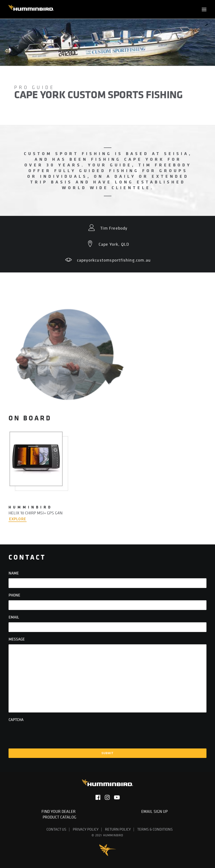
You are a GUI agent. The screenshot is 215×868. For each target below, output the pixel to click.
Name (14, 573)
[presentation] (45, 734)
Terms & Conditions (155, 829)
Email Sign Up (155, 811)
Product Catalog (59, 817)
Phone (14, 595)
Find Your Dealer (59, 811)
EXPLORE (18, 519)
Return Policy (118, 829)
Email (14, 617)
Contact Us (56, 829)
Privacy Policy (86, 829)
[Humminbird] (31, 9)
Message (17, 639)
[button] (204, 9)
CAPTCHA (16, 720)
